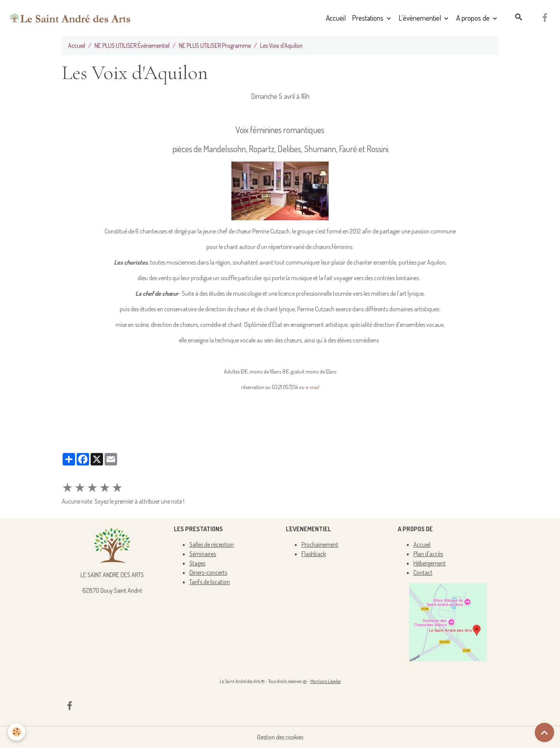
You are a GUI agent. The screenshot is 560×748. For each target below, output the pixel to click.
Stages (197, 563)
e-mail (312, 387)
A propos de (474, 18)
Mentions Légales (325, 681)
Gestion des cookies (280, 737)
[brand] (70, 18)
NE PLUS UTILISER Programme (215, 46)
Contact (423, 572)
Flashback (314, 554)
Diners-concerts (208, 572)
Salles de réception (212, 544)
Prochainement (320, 544)
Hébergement (430, 563)
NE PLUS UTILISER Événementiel (132, 46)
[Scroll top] (544, 732)
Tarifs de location (210, 582)
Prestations (368, 18)
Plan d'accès (428, 554)
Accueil (336, 18)
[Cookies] (17, 732)
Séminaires (203, 554)
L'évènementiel (421, 18)
